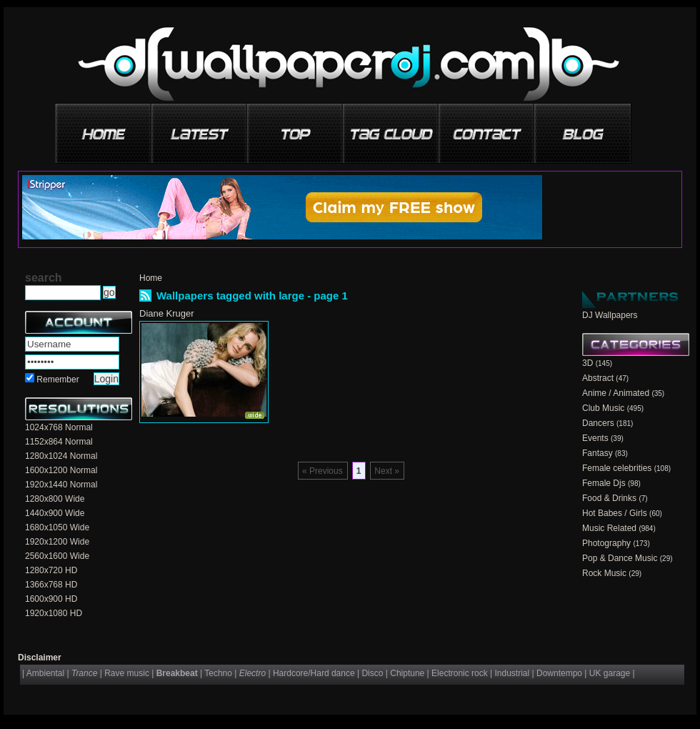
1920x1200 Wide (57, 542)
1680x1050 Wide (57, 527)
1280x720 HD (51, 570)
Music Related (609, 528)
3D (587, 363)
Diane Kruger (167, 313)
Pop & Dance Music (620, 558)
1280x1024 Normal (61, 456)
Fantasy (597, 453)
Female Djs (604, 483)
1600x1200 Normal (61, 470)
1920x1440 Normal (61, 485)
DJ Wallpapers (610, 315)
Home (151, 278)
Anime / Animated (616, 393)
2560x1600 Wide (57, 556)
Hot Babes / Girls (615, 513)
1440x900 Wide (55, 513)
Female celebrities (617, 468)
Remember (57, 380)
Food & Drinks (609, 498)
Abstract (598, 378)
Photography (606, 543)
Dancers (598, 423)
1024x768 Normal (59, 427)
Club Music (603, 408)
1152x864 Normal (59, 442)
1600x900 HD (51, 599)
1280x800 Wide (55, 499)
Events (595, 438)
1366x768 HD (51, 585)
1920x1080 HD (54, 613)
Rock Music (604, 573)
